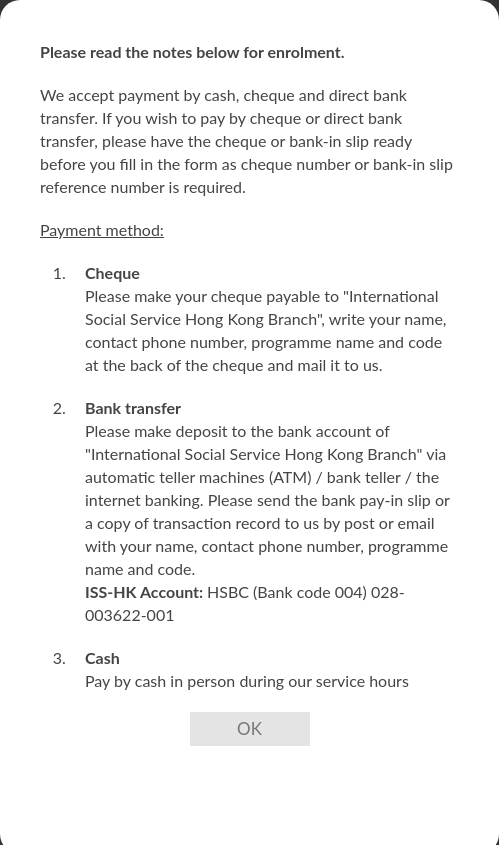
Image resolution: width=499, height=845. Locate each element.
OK (249, 728)
